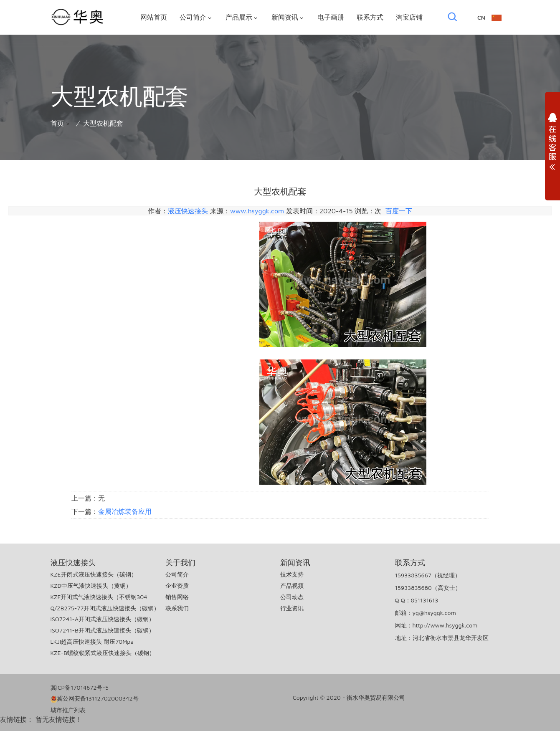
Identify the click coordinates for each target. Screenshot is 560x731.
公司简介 (196, 17)
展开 (552, 144)
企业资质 (177, 586)
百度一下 (399, 211)
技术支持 (292, 574)
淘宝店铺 (409, 17)
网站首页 (154, 17)
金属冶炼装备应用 (125, 511)
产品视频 (292, 586)
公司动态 (292, 597)
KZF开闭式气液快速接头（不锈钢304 (99, 597)
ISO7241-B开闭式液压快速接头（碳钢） (103, 630)
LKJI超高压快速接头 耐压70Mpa (92, 641)
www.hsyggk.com (257, 211)
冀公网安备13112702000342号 (95, 699)
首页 (57, 123)
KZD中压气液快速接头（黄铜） (91, 586)
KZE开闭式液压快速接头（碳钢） (94, 574)
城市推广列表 (68, 710)
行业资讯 (292, 608)
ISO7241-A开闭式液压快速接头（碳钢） (103, 619)
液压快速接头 (188, 211)
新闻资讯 (288, 17)
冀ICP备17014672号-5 (80, 687)
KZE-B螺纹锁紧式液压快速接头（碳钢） (103, 653)
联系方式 (370, 17)
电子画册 (331, 17)
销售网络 (177, 597)
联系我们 (177, 608)
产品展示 (242, 17)
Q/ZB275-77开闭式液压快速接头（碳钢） (105, 608)
